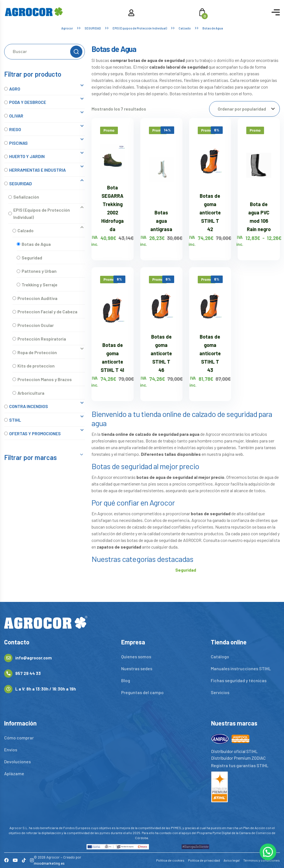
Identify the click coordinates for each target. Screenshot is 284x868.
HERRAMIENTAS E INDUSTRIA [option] (37, 170)
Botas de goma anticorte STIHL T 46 (161, 353)
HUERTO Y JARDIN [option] (27, 156)
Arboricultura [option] (31, 393)
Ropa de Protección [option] (37, 352)
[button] (45, 89)
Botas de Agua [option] (36, 244)
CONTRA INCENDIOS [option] (29, 406)
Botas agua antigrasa (161, 221)
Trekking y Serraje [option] (40, 285)
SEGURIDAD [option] (21, 183)
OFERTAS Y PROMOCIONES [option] (35, 433)
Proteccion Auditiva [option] (37, 298)
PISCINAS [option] (18, 143)
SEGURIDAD (93, 28)
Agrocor (67, 28)
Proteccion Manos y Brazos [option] (45, 379)
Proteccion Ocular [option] (36, 325)
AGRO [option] (15, 89)
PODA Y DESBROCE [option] (28, 102)
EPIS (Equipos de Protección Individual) (140, 28)
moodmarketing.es (49, 863)
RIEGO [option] (15, 129)
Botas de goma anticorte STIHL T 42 (210, 212)
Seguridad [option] (32, 258)
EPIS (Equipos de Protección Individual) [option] (42, 213)
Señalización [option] (26, 197)
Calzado (185, 28)
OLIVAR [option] (16, 116)
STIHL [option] (15, 420)
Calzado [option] (26, 230)
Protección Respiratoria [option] (42, 339)
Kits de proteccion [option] (36, 366)
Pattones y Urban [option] (39, 271)
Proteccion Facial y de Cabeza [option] (47, 312)
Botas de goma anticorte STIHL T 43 (210, 353)
